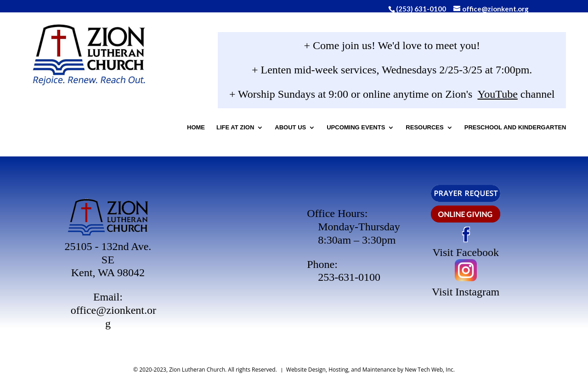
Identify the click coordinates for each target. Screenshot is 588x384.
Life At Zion (271, 130)
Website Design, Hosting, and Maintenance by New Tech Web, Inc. (370, 370)
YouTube (480, 96)
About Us (327, 130)
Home (232, 130)
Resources (461, 130)
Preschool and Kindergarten (362, 154)
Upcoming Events (392, 130)
